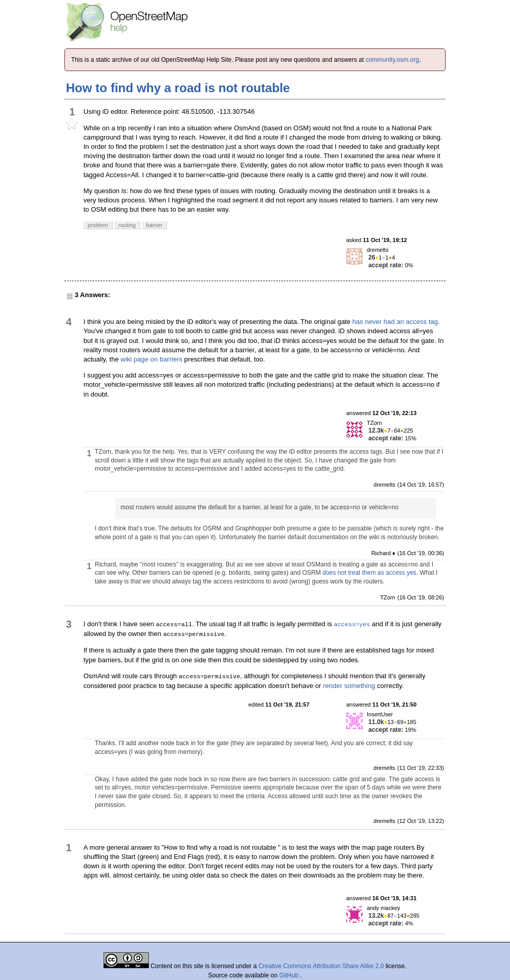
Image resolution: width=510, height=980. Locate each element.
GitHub (290, 975)
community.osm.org (393, 60)
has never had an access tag (395, 322)
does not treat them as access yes (369, 573)
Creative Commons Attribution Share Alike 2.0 (321, 966)
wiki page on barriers (151, 359)
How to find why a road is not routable (178, 88)
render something (349, 686)
